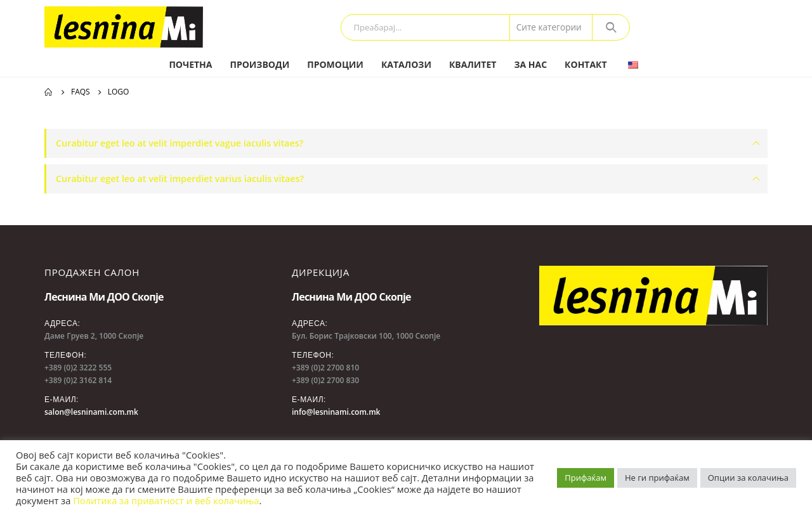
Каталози (406, 64)
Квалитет (473, 64)
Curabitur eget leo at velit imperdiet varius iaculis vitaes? (180, 179)
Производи (259, 64)
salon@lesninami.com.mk (91, 412)
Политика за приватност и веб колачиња (166, 500)
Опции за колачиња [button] (748, 478)
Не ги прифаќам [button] (657, 478)
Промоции (335, 64)
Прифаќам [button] (586, 478)
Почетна (190, 64)
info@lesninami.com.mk (336, 412)
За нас (530, 64)
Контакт (586, 64)
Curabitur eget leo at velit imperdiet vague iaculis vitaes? (180, 143)
